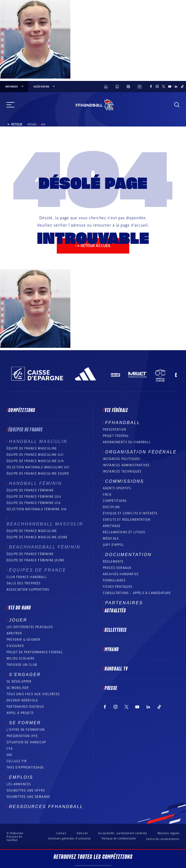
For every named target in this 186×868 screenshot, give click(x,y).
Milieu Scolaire (21, 658)
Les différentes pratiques (30, 627)
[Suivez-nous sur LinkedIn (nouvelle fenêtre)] (176, 86)
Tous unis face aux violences (33, 694)
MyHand (112, 650)
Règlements (113, 562)
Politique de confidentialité (119, 839)
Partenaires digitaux (25, 707)
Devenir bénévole (22, 700)
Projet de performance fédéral (35, 652)
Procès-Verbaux (117, 568)
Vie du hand (20, 608)
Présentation (114, 430)
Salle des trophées (24, 583)
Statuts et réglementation (127, 520)
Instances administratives (126, 465)
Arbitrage (112, 526)
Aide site (82, 833)
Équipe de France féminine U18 (33, 503)
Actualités (115, 611)
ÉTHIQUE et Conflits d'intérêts (130, 513)
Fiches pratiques (118, 587)
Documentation (128, 555)
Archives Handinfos (121, 574)
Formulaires (114, 580)
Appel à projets (20, 713)
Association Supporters (28, 590)
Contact (61, 833)
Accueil (32, 124)
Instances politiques (122, 459)
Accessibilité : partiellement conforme (123, 833)
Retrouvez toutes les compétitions (93, 860)
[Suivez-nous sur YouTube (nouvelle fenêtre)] (170, 86)
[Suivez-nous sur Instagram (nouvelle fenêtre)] (157, 86)
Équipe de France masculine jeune (37, 537)
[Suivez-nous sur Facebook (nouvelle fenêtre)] (151, 86)
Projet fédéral (116, 436)
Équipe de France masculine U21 (35, 455)
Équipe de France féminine (30, 490)
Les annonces (19, 784)
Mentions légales (168, 833)
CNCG (107, 495)
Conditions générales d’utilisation (69, 839)
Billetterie (116, 630)
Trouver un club (22, 665)
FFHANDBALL (123, 423)
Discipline (112, 507)
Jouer (18, 620)
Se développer (19, 682)
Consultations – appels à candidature (137, 593)
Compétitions (22, 410)
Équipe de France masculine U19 (35, 461)
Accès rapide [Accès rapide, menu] (45, 87)
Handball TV (116, 669)
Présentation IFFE (22, 736)
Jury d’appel (113, 545)
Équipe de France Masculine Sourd (38, 474)
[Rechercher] (177, 105)
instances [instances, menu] (15, 87)
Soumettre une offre (26, 790)
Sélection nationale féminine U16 (36, 509)
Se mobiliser (18, 688)
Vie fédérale (116, 410)
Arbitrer (14, 633)
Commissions (125, 481)
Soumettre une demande (28, 797)
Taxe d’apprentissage (25, 767)
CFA (10, 749)
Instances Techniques (122, 471)
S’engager (25, 675)
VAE (10, 755)
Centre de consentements (163, 839)
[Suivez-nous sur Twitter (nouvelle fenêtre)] (164, 86)
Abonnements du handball (127, 442)
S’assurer (15, 646)
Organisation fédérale (141, 452)
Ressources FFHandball (46, 807)
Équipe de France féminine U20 (34, 497)
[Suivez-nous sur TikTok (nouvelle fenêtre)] (182, 86)
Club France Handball (27, 577)
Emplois (21, 777)
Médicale (111, 539)
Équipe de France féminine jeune (35, 560)
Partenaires (124, 603)
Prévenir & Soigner (24, 640)
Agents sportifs (117, 488)
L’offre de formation (26, 730)
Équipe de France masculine (32, 448)
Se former (25, 723)
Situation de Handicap (26, 742)
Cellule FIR (17, 761)
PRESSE (111, 688)
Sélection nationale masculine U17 (38, 467)
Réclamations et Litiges (124, 532)
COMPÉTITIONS (115, 501)
